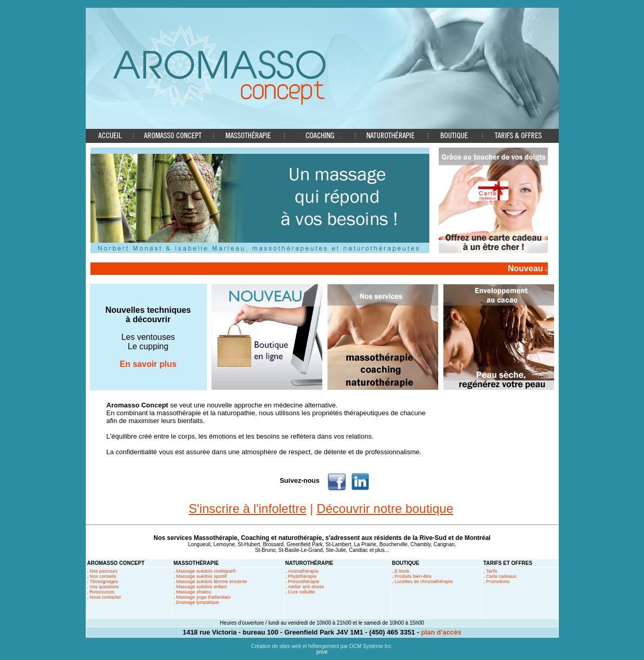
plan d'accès (441, 632)
